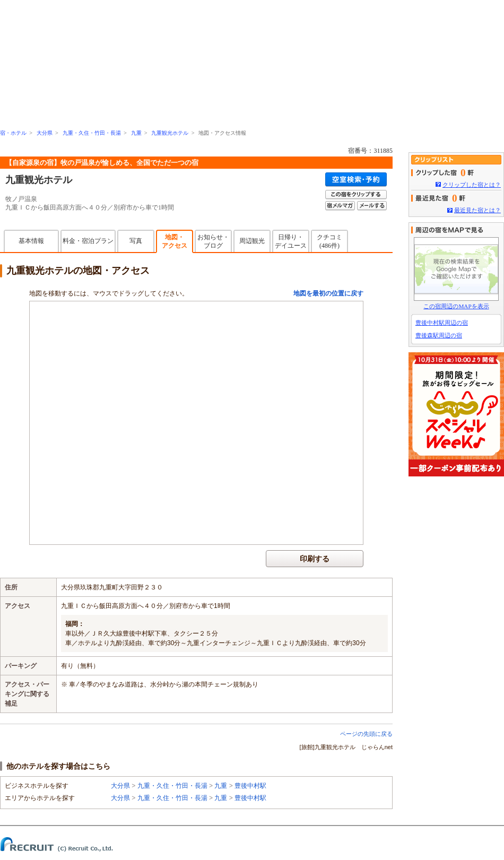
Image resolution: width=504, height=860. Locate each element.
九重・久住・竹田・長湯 (92, 133)
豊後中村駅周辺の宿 (442, 323)
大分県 (45, 133)
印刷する (315, 559)
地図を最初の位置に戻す (328, 293)
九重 (136, 133)
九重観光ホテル (170, 133)
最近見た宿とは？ (477, 210)
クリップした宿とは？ (472, 185)
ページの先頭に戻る (366, 734)
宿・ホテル (13, 133)
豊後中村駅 (250, 786)
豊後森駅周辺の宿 (439, 335)
